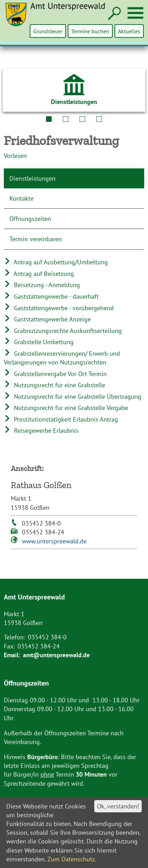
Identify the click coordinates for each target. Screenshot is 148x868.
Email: (12, 655)
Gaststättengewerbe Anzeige (47, 319)
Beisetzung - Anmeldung (42, 285)
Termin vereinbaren (36, 239)
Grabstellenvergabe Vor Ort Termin (55, 374)
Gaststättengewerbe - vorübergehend (59, 308)
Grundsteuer (49, 31)
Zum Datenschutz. (72, 859)
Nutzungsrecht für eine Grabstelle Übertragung (73, 397)
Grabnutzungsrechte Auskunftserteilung (63, 331)
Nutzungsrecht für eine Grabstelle (54, 385)
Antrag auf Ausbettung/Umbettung (56, 262)
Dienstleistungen (32, 178)
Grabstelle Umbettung (39, 342)
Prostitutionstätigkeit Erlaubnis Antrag (61, 419)
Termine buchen (91, 31)
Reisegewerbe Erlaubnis (41, 430)
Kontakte (21, 198)
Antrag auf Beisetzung (39, 274)
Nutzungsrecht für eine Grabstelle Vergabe (66, 408)
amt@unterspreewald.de (56, 655)
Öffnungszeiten (30, 219)
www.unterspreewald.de (54, 541)
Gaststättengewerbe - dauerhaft (51, 296)
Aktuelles (129, 31)
